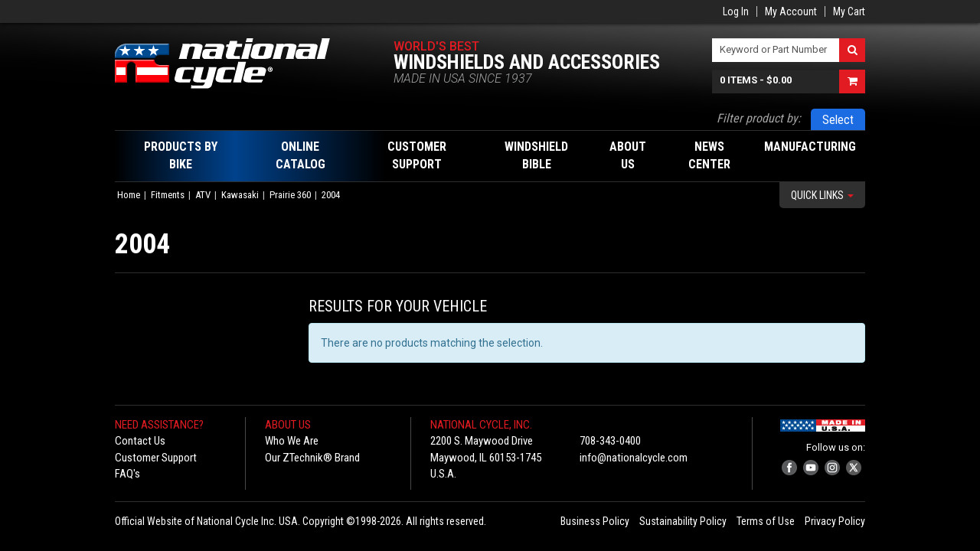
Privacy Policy (835, 521)
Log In (736, 11)
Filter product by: (759, 118)
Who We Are (292, 441)
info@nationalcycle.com (634, 458)
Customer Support (156, 458)
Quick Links (822, 195)
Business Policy (595, 521)
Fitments (168, 195)
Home (129, 195)
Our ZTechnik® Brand (312, 458)
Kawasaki (240, 195)
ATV (203, 195)
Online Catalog (301, 155)
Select (838, 120)
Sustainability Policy (683, 521)
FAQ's (127, 474)
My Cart (849, 11)
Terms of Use (766, 521)
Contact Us (140, 441)
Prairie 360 (290, 195)
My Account (791, 11)
